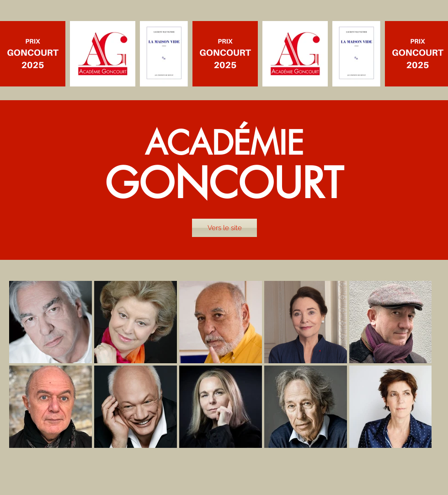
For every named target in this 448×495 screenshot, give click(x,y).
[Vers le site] (224, 228)
